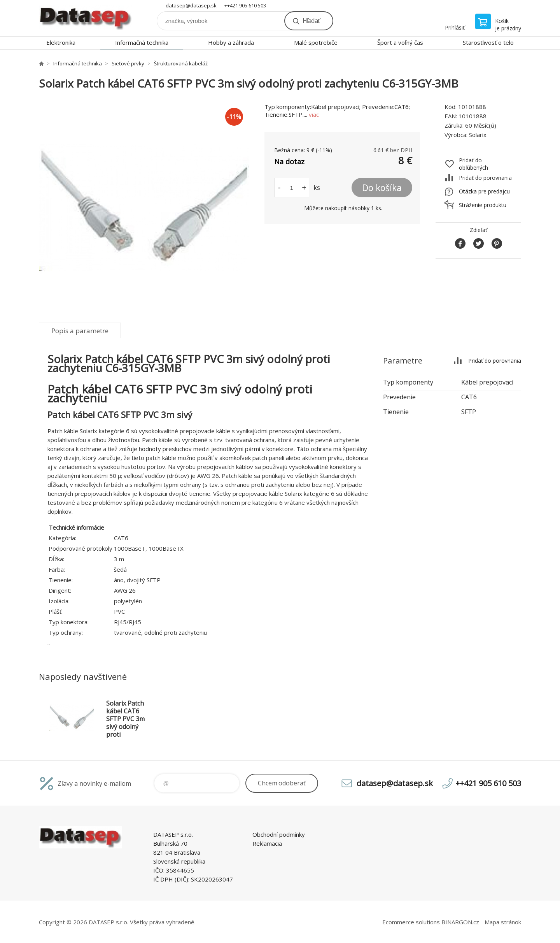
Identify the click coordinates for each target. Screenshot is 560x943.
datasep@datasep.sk (191, 5)
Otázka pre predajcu (484, 191)
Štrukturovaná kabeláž (181, 63)
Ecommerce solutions (411, 922)
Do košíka (382, 188)
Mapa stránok (503, 922)
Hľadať (311, 21)
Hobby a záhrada (231, 42)
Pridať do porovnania (485, 178)
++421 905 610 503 (245, 5)
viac (314, 114)
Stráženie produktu (483, 205)
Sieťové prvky (128, 63)
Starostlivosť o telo (488, 42)
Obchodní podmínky (279, 834)
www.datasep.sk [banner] (86, 18)
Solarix (478, 135)
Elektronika (61, 42)
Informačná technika (142, 42)
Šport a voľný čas (400, 42)
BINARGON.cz (460, 922)
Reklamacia (267, 843)
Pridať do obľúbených (473, 164)
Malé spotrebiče (316, 42)
